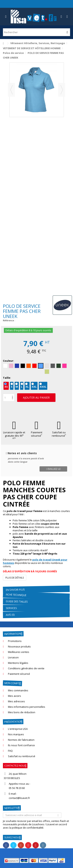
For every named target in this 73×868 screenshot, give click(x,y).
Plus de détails (15, 578)
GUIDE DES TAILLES (17, 601)
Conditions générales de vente (26, 668)
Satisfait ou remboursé (59, 434)
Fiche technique (16, 595)
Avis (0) (10, 615)
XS (6, 387)
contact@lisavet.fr (19, 798)
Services (11, 608)
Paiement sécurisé (37, 434)
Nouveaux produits (19, 647)
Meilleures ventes (19, 652)
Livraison (13, 657)
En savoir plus (15, 590)
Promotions (15, 641)
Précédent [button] (11, 90)
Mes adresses (16, 701)
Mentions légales (18, 663)
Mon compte (13, 683)
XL (27, 387)
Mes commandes (18, 690)
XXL (34, 387)
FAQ (10, 751)
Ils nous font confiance (21, 745)
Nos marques (16, 734)
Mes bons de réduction (22, 712)
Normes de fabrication (21, 740)
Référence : (9, 320)
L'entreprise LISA (18, 729)
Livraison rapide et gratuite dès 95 (14, 435)
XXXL (43, 387)
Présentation (13, 722)
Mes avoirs (15, 696)
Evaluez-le (53, 469)
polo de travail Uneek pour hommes (35, 561)
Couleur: (9, 361)
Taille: (7, 378)
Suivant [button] (62, 90)
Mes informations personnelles (27, 707)
